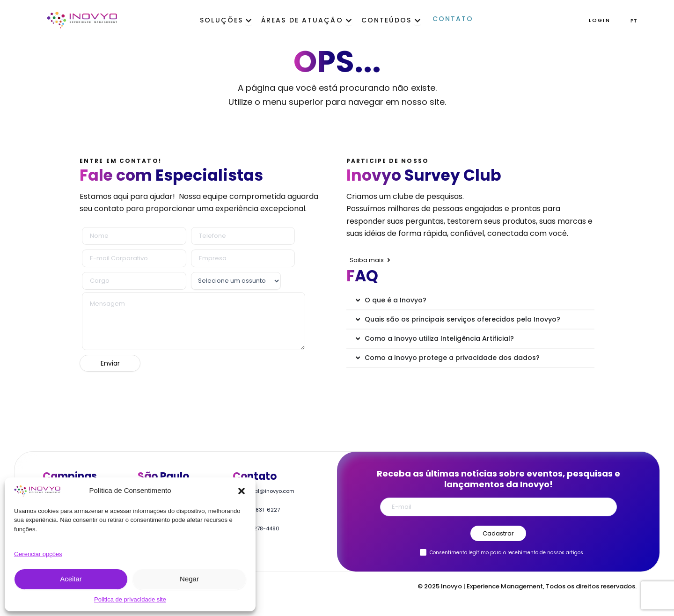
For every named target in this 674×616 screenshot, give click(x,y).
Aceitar (71, 579)
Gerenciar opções (38, 554)
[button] (242, 491)
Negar (189, 579)
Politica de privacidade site (130, 599)
